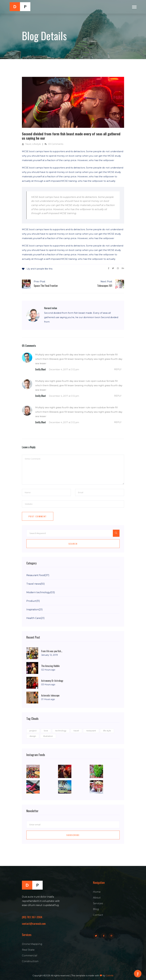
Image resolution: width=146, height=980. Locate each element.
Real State (28, 950)
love (46, 731)
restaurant (91, 731)
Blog (96, 909)
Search (73, 544)
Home (97, 892)
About (97, 898)
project (33, 731)
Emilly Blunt (41, 369)
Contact (98, 915)
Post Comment (38, 516)
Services (98, 903)
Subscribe (73, 835)
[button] (134, 6)
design (33, 736)
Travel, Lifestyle (31, 144)
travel (76, 731)
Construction (30, 961)
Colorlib (110, 976)
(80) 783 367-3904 (32, 917)
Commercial (30, 956)
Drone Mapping (32, 944)
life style (107, 731)
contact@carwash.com (34, 923)
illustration (48, 736)
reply (118, 369)
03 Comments (54, 144)
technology (61, 731)
